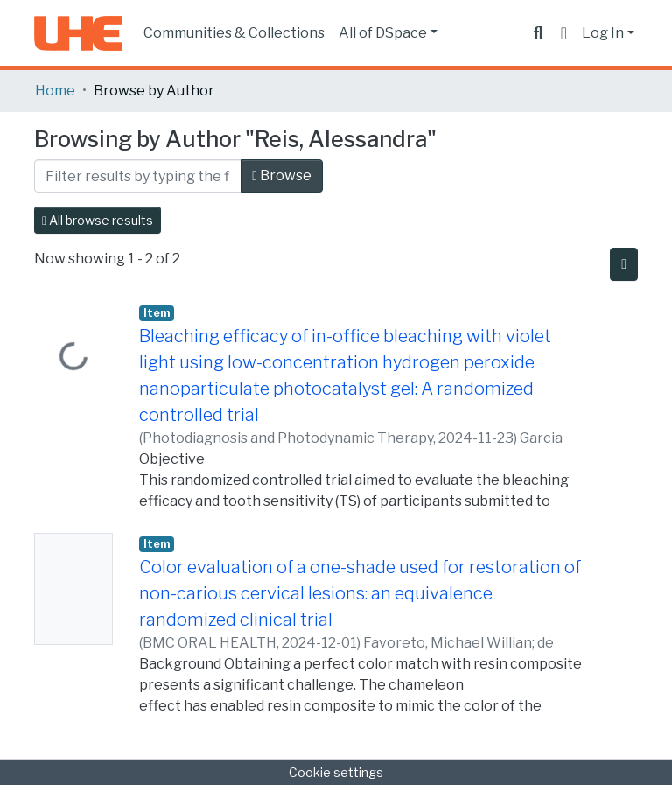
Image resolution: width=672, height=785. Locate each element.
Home (55, 91)
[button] (564, 33)
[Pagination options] (624, 264)
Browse (282, 175)
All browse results (98, 220)
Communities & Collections (234, 33)
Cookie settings (336, 772)
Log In (603, 33)
